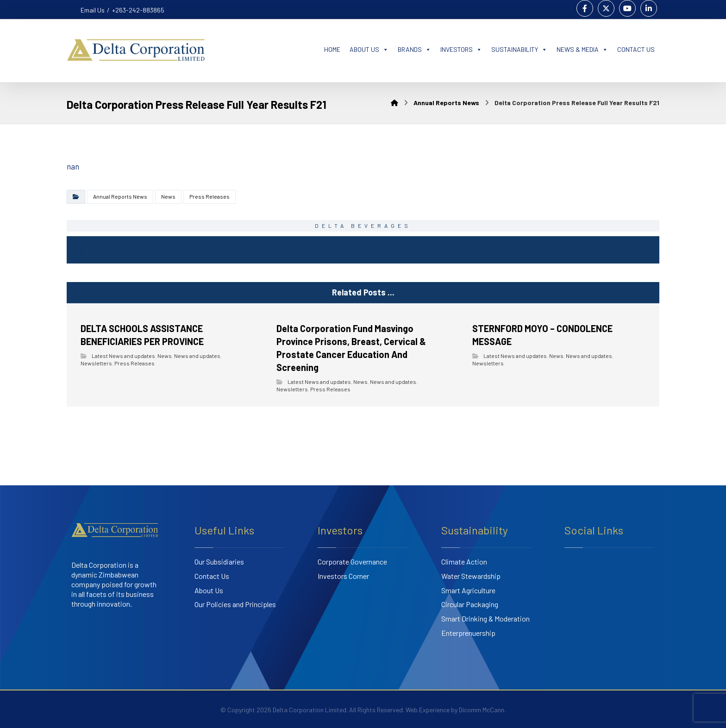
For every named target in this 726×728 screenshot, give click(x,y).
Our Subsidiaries (219, 562)
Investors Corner (343, 576)
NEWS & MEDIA (582, 50)
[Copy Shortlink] (88, 250)
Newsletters (96, 364)
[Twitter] (606, 8)
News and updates (197, 356)
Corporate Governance (352, 562)
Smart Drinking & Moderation (485, 619)
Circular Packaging (470, 605)
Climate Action (464, 562)
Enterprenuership (468, 633)
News (168, 196)
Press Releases (210, 196)
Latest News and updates (123, 356)
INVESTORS (461, 50)
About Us (209, 590)
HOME (332, 49)
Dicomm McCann (482, 710)
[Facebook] (585, 8)
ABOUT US (369, 50)
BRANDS (414, 50)
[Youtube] (627, 8)
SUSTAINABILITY (519, 50)
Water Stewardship (471, 576)
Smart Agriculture (468, 590)
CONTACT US (636, 49)
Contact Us (212, 576)
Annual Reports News (120, 196)
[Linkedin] (649, 8)
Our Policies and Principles (235, 605)
